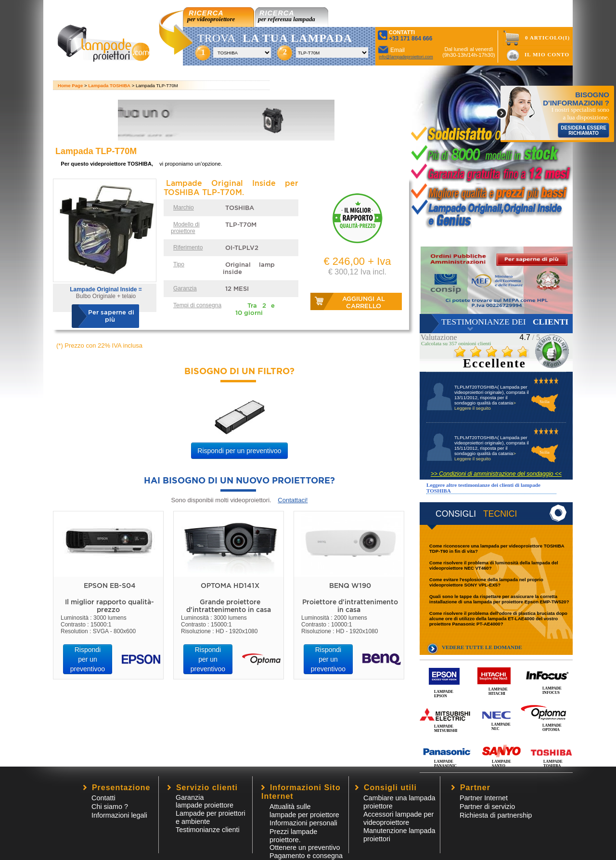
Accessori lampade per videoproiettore (398, 818)
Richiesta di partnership (496, 815)
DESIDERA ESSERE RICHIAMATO (584, 130)
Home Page (70, 85)
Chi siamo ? (110, 807)
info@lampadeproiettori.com (406, 57)
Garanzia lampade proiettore (205, 801)
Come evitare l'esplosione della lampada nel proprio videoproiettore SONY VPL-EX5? (486, 582)
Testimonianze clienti (208, 830)
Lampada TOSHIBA (109, 85)
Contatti (103, 798)
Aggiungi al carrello (364, 302)
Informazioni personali (303, 823)
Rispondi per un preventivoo (239, 451)
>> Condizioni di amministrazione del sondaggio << (496, 474)
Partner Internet (484, 798)
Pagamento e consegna (306, 856)
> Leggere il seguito (485, 405)
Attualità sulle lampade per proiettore (304, 811)
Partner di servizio (487, 807)
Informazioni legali (119, 815)
